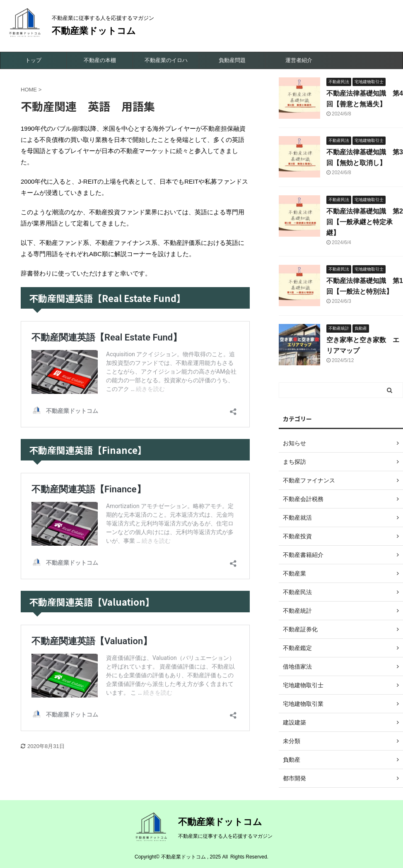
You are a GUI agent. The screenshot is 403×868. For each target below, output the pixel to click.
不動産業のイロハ (166, 60)
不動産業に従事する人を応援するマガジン (225, 836)
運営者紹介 (299, 60)
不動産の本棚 (100, 60)
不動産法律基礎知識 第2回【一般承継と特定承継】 (365, 222)
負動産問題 (232, 60)
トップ (33, 60)
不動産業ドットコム (94, 31)
